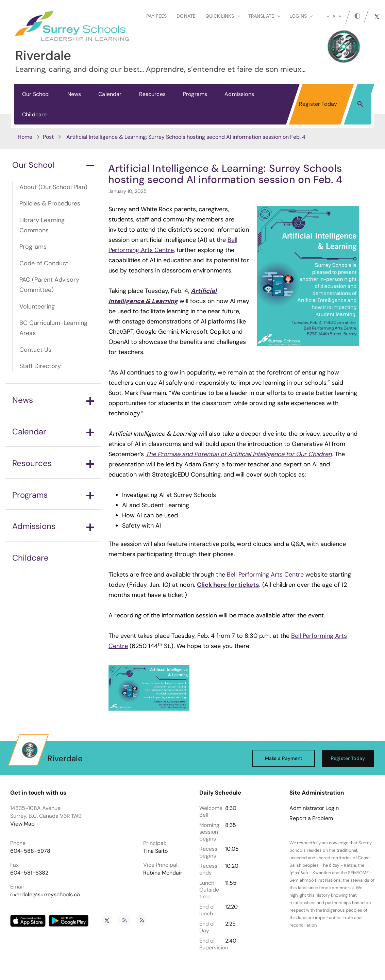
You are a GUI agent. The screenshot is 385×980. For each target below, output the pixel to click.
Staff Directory (40, 366)
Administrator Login (314, 808)
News (74, 94)
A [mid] (334, 16)
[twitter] (377, 17)
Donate (186, 16)
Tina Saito (155, 851)
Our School (36, 94)
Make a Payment (284, 758)
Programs (195, 94)
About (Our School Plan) (53, 187)
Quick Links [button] (223, 16)
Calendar (110, 94)
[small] (328, 16)
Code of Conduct (44, 263)
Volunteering (37, 306)
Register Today (318, 104)
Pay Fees (156, 16)
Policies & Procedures (50, 203)
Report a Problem (311, 818)
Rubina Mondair (163, 873)
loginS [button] (301, 16)
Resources (152, 94)
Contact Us (35, 350)
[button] (360, 104)
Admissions (239, 94)
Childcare (34, 114)
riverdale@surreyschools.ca (45, 894)
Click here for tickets (228, 585)
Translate (264, 16)
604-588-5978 (30, 851)
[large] (340, 16)
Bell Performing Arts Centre (265, 575)
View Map (22, 824)
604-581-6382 (29, 873)
